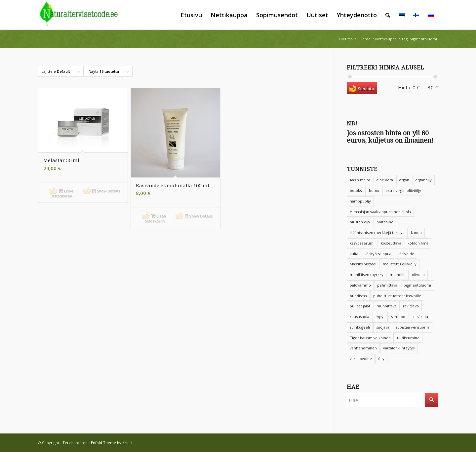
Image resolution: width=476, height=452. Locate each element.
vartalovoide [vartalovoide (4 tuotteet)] (361, 359)
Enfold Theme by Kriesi (112, 443)
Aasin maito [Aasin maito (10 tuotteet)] (360, 180)
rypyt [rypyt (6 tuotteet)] (380, 316)
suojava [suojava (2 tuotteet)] (383, 327)
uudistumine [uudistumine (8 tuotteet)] (408, 338)
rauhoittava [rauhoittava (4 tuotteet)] (387, 306)
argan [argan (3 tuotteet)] (404, 180)
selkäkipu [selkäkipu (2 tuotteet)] (420, 316)
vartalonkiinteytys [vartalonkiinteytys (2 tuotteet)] (399, 348)
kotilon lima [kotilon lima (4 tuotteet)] (418, 243)
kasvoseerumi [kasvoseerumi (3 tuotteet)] (362, 243)
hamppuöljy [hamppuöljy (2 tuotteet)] (360, 201)
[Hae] (388, 15)
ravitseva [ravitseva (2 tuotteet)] (411, 306)
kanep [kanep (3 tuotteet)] (416, 232)
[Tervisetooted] (83, 15)
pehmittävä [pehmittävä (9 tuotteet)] (387, 285)
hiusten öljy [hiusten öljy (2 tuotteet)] (360, 222)
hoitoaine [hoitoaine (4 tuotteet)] (385, 222)
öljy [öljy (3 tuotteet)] (381, 359)
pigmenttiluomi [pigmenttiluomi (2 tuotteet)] (417, 285)
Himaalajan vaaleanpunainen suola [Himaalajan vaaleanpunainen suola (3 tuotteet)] (380, 212)
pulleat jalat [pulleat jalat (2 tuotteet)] (360, 306)
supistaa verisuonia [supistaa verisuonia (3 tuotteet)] (413, 327)
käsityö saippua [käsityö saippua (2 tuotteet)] (378, 254)
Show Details (106, 191)
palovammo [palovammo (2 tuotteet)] (360, 285)
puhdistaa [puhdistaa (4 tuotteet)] (358, 296)
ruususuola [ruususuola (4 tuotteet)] (359, 316)
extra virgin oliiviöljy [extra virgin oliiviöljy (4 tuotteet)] (403, 190)
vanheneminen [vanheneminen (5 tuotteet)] (363, 348)
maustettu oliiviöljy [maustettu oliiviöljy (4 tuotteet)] (400, 264)
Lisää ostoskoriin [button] (63, 193)
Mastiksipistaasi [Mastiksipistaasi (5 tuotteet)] (363, 264)
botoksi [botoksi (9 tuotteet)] (356, 190)
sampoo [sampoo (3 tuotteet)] (398, 316)
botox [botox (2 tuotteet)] (374, 190)
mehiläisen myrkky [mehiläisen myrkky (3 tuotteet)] (367, 274)
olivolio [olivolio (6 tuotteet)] (418, 274)
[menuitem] (191, 15)
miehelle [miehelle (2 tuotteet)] (398, 274)
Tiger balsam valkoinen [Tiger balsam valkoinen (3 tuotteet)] (370, 338)
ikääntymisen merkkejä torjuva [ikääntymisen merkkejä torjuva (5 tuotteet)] (377, 232)
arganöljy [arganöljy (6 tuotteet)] (424, 180)
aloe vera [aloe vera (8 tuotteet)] (385, 180)
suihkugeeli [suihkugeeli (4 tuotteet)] (360, 327)
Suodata (366, 89)
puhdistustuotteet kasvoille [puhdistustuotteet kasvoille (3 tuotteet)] (397, 296)
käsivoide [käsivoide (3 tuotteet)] (406, 254)
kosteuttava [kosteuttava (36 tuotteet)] (391, 243)
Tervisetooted (75, 443)
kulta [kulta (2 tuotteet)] (354, 254)
